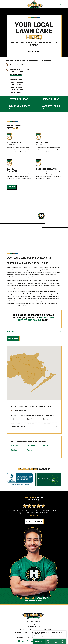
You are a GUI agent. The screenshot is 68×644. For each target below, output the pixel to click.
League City (31, 447)
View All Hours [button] (15, 85)
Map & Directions (16, 74)
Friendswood (16, 447)
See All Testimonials (34, 523)
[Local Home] (35, 4)
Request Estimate (34, 51)
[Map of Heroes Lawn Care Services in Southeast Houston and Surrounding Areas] (34, 374)
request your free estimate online (37, 319)
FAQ (27, 640)
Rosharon (30, 452)
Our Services (13, 339)
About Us (12, 187)
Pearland (14, 452)
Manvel (45, 447)
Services (20, 640)
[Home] (34, 618)
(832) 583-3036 (16, 64)
